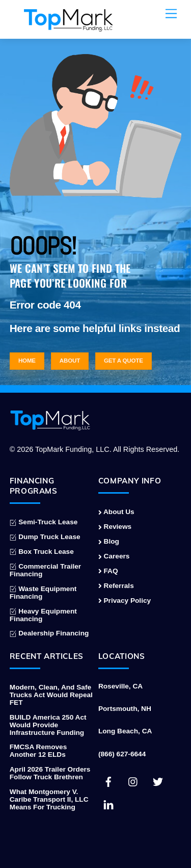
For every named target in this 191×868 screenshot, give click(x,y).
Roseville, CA (120, 686)
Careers (114, 556)
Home (27, 361)
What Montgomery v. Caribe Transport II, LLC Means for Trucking (49, 799)
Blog (109, 541)
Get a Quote (124, 361)
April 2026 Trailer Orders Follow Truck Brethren (50, 773)
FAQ (108, 571)
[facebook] (108, 781)
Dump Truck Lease (45, 537)
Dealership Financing (49, 633)
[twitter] (158, 781)
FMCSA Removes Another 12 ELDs (38, 751)
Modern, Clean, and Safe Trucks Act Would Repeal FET (51, 695)
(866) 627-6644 (122, 754)
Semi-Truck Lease (44, 522)
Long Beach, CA (125, 731)
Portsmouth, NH (125, 709)
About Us (116, 512)
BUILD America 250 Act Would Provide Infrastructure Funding (48, 725)
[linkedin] (108, 804)
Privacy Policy (125, 601)
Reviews (115, 527)
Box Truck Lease (42, 552)
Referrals (116, 586)
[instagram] (133, 781)
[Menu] (171, 14)
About (70, 361)
